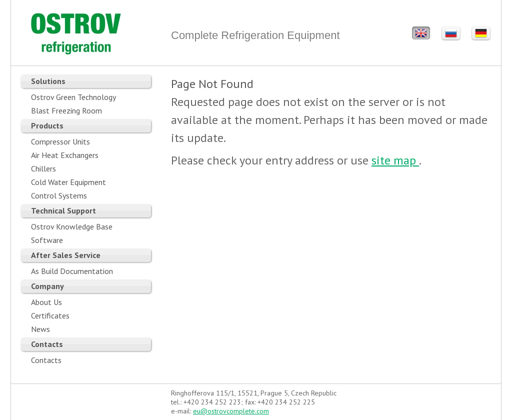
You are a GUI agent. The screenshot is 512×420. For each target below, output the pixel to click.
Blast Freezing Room (66, 110)
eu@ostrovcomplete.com (231, 411)
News (40, 329)
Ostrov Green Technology (73, 97)
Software (47, 240)
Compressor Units (60, 141)
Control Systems (59, 195)
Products (47, 125)
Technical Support (63, 210)
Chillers (43, 168)
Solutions (48, 81)
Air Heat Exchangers (65, 155)
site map (395, 160)
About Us (46, 302)
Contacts (47, 344)
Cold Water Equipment (68, 182)
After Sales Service (66, 255)
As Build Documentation (72, 271)
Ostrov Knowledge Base (72, 226)
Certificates (50, 315)
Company (47, 286)
